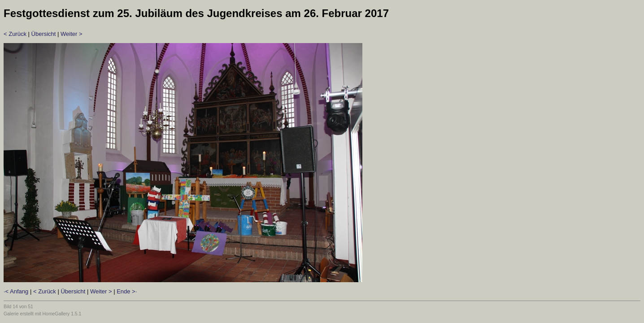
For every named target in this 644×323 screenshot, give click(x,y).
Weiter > (72, 34)
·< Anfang (16, 291)
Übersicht (44, 34)
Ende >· (127, 291)
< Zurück (15, 34)
